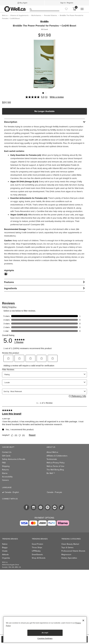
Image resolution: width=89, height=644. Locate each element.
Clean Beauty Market (70, 544)
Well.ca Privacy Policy (56, 463)
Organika (6, 558)
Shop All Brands (39, 558)
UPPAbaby (36, 551)
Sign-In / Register (67, 3)
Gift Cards (6, 456)
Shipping (6, 466)
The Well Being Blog (55, 470)
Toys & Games (67, 548)
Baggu (5, 548)
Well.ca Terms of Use (55, 466)
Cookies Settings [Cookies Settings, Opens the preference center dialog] (45, 638)
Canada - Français (54, 492)
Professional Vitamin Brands (73, 551)
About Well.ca (52, 452)
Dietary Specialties (69, 558)
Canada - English (12, 492)
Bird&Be (44, 21)
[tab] (44, 122)
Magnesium (66, 555)
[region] (45, 629)
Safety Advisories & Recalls (14, 459)
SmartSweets (37, 555)
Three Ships (37, 548)
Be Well (51, 473)
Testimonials (52, 459)
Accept (45, 633)
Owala (5, 551)
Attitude (5, 555)
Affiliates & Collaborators (57, 456)
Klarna (5, 473)
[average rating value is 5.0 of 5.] (35, 97)
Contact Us (7, 452)
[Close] (83, 620)
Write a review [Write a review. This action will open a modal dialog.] (57, 97)
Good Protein (37, 544)
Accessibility (7, 477)
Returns (5, 470)
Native (5, 544)
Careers (5, 480)
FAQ (4, 463)
